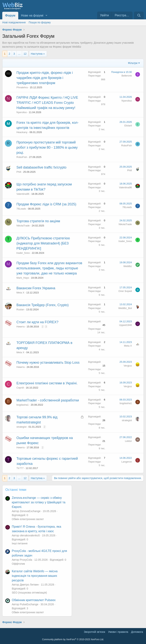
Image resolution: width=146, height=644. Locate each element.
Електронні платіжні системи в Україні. (47, 383)
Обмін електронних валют (28, 519)
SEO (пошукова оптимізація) (29, 593)
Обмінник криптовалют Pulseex (34, 600)
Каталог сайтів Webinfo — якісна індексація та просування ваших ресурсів (35, 576)
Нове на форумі (32, 15)
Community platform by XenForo (73, 639)
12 (25, 54)
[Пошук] (139, 15)
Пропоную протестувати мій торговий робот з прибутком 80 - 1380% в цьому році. (47, 147)
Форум (10, 15)
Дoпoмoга (137, 632)
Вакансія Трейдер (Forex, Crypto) (43, 305)
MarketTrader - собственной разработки (48, 400)
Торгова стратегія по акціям (38, 221)
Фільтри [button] (133, 63)
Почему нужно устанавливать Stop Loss (48, 363)
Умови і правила (118, 632)
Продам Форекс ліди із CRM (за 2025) (46, 204)
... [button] (19, 54)
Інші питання (20, 543)
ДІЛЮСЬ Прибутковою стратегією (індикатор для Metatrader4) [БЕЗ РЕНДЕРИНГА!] (43, 243)
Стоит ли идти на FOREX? (38, 322)
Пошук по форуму (40, 22)
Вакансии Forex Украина (36, 288)
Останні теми (16, 490)
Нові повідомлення (14, 22)
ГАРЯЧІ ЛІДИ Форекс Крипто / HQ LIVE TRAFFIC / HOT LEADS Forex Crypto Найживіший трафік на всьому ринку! (47, 103)
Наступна (37, 54)
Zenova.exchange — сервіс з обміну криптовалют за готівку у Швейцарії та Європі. (39, 502)
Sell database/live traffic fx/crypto (42, 167)
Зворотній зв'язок (94, 632)
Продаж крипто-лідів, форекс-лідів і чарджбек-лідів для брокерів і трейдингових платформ (45, 78)
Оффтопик (18, 564)
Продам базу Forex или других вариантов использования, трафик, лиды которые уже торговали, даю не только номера (49, 268)
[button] (46, 16)
